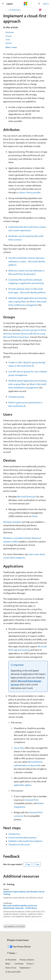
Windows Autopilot (12, 522)
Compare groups (16, 397)
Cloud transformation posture (22, 837)
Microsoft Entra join (27, 496)
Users (8, 39)
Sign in (46, 4)
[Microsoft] (26, 4)
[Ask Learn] (40, 10)
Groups (8, 36)
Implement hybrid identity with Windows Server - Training (24, 893)
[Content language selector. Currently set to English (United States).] (18, 940)
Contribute (19, 964)
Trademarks (24, 968)
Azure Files (19, 748)
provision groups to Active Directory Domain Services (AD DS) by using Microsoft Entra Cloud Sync (25, 333)
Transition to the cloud (19, 844)
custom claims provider (29, 192)
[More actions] (45, 10)
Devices (9, 43)
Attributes (10, 32)
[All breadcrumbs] (6, 10)
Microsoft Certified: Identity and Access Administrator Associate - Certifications (20, 907)
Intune (35, 516)
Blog (7, 964)
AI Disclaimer (11, 960)
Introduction (14, 834)
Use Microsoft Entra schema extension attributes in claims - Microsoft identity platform (27, 261)
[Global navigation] (3, 4)
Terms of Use (11, 968)
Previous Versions (27, 960)
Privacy (30, 964)
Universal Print (31, 800)
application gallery (23, 785)
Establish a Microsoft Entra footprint (25, 841)
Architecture (15, 10)
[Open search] (39, 4)
